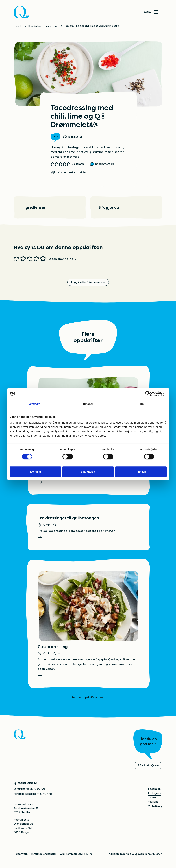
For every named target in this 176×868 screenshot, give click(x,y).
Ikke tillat (35, 472)
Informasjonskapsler (44, 854)
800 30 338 (44, 794)
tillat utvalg (88, 472)
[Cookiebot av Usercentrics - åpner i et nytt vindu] (151, 394)
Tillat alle (141, 472)
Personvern (21, 854)
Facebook (154, 789)
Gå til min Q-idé (148, 766)
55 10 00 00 (37, 789)
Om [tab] (142, 404)
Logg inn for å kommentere (88, 283)
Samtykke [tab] (34, 404)
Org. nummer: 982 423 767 (77, 854)
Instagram (155, 794)
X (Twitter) (155, 807)
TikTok (152, 798)
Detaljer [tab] (88, 404)
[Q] (21, 12)
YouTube (153, 802)
